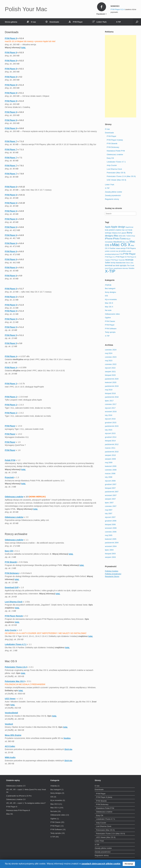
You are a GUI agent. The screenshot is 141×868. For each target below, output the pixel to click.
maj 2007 (109, 510)
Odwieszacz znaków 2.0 (16, 799)
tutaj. (82, 565)
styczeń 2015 (110, 433)
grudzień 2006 (111, 521)
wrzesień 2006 (111, 528)
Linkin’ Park (99, 22)
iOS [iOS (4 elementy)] (120, 236)
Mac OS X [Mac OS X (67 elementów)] (121, 245)
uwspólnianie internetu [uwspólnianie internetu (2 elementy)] (121, 268)
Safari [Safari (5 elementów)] (108, 263)
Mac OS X (109, 307)
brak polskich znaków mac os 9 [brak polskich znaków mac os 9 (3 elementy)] (117, 230)
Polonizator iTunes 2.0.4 (16, 667)
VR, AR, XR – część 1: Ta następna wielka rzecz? (26, 803)
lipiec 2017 (109, 401)
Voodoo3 (9, 724)
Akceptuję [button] (129, 864)
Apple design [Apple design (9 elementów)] (118, 227)
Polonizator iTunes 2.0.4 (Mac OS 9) (121, 176)
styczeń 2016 (110, 419)
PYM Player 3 (11, 384)
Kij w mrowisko (111, 299)
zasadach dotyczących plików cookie (101, 864)
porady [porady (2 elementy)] (129, 251)
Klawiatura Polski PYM (116, 151)
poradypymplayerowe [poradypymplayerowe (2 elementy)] (112, 254)
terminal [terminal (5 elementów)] (109, 265)
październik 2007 (112, 492)
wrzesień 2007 (111, 495)
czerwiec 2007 (111, 506)
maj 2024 (109, 353)
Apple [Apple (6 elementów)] (108, 227)
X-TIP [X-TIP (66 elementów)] (110, 271)
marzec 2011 (110, 448)
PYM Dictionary (12, 573)
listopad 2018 (110, 393)
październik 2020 (112, 379)
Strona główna (11, 22)
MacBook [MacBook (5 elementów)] (118, 242)
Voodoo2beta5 (11, 713)
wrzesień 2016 (111, 412)
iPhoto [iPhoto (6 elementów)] (116, 239)
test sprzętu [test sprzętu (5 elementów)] (121, 265)
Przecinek (9, 477)
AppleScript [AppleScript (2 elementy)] (130, 227)
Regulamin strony (112, 199)
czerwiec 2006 (111, 532)
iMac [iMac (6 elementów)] (116, 236)
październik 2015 (112, 426)
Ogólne (108, 318)
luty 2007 (109, 513)
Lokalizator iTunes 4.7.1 (16, 644)
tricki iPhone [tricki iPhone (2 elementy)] (109, 268)
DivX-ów (68, 749)
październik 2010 (112, 452)
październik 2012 (112, 444)
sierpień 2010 (110, 455)
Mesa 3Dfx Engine (13, 735)
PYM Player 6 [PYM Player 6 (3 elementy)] (121, 257)
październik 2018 (112, 397)
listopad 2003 (110, 554)
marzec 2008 (110, 473)
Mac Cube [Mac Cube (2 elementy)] (126, 242)
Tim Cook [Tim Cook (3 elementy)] (131, 266)
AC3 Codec (10, 746)
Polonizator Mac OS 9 (15, 681)
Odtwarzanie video (112, 314)
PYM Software (111, 329)
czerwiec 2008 (111, 470)
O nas (31, 22)
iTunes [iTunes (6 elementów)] (123, 239)
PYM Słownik (11, 562)
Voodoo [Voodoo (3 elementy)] (131, 268)
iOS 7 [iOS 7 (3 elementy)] (125, 236)
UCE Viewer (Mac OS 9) (116, 180)
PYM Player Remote (14, 616)
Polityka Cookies (112, 571)
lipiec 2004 (109, 550)
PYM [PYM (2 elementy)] (121, 254)
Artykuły (108, 285)
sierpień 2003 (110, 557)
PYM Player (76, 22)
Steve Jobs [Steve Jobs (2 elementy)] (130, 263)
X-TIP (118, 22)
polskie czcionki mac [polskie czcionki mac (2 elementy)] (112, 251)
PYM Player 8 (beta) (115, 140)
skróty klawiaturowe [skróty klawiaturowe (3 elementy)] (118, 263)
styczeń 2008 (110, 481)
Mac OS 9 (109, 303)
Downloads (52, 22)
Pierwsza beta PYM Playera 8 (18, 810)
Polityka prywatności (113, 574)
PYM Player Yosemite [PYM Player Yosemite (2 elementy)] (118, 260)
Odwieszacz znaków (14, 497)
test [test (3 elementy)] (114, 266)
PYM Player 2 (11, 397)
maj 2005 (109, 535)
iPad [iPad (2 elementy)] (133, 236)
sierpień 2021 (110, 372)
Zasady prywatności (113, 195)
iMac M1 (10, 814)
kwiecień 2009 (111, 466)
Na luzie (108, 310)
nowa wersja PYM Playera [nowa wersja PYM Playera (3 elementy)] (126, 248)
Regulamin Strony (112, 576)
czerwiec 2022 (111, 364)
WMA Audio (10, 757)
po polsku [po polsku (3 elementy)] (122, 251)
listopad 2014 (110, 441)
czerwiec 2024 (111, 350)
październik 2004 (112, 543)
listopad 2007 (110, 488)
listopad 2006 (110, 524)
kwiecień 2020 (111, 382)
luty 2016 (109, 415)
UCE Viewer (10, 699)
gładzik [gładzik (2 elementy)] (124, 233)
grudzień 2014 (111, 437)
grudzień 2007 (111, 484)
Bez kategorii (110, 288)
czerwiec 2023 (111, 357)
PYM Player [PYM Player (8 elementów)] (129, 254)
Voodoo (67, 738)
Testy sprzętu (110, 332)
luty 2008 (109, 477)
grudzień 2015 (111, 423)
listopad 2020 (110, 375)
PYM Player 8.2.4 (118, 9)
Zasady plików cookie (113, 192)
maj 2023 (109, 361)
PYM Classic (110, 321)
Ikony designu (110, 292)
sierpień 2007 (110, 499)
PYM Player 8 (12, 807)
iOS (106, 296)
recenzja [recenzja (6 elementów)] (129, 260)
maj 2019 (109, 390)
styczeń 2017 (110, 408)
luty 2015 (109, 430)
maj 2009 (109, 463)
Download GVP (12, 587)
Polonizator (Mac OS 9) (116, 173)
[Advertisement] (121, 76)
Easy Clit (9, 551)
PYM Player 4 (11, 356)
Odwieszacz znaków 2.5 (16, 786)
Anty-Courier (11, 630)
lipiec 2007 (109, 503)
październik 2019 (112, 386)
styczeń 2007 (110, 517)
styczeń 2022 (110, 368)
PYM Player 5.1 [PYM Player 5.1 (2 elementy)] (110, 257)
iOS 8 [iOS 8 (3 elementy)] (129, 236)
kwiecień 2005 (111, 539)
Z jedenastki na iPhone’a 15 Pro (19, 796)
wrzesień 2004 (111, 546)
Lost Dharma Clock (14, 602)
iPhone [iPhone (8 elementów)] (109, 239)
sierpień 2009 (110, 459)
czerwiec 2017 (111, 404)
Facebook (101, 14)
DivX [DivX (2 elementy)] (120, 233)
